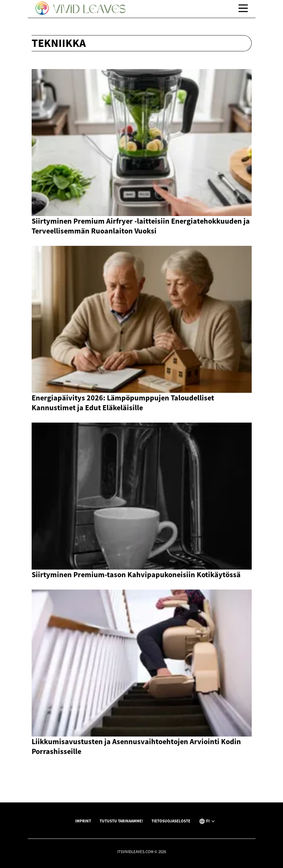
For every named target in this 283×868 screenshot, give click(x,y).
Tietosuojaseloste (171, 821)
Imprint (83, 821)
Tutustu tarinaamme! (121, 821)
